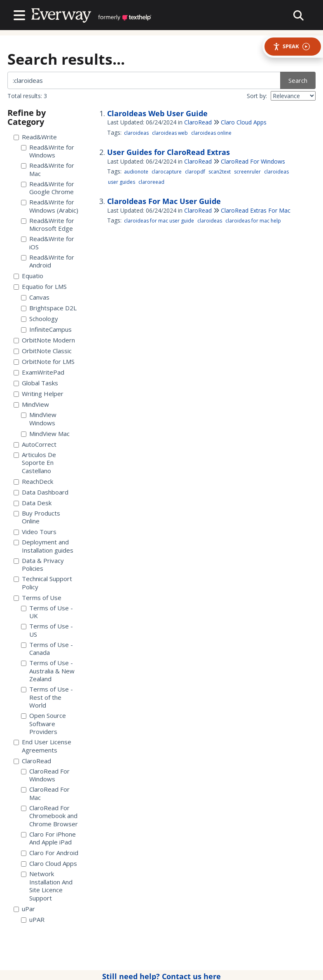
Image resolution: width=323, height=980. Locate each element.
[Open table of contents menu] (21, 14)
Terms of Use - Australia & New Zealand (48, 671)
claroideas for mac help (253, 221)
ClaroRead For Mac (45, 794)
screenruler (247, 172)
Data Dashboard (41, 492)
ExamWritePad (39, 372)
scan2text (220, 172)
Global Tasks (36, 383)
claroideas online (211, 133)
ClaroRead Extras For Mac (256, 210)
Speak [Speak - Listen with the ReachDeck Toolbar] (291, 46)
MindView (31, 404)
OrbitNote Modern (44, 340)
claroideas (136, 133)
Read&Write (35, 137)
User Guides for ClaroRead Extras (169, 152)
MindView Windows (39, 419)
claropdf (195, 172)
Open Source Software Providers (43, 724)
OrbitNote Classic (43, 351)
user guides (122, 182)
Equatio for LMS (40, 287)
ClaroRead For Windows (45, 775)
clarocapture (167, 172)
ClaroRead (32, 761)
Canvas (35, 297)
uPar (24, 909)
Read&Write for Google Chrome (48, 188)
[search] (144, 80)
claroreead (151, 182)
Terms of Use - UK (47, 612)
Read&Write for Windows (48, 151)
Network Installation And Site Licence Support (47, 886)
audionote (136, 172)
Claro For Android (50, 853)
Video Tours (35, 532)
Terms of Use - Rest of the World (47, 697)
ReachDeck (33, 482)
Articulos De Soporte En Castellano (35, 463)
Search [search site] (298, 80)
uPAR (33, 920)
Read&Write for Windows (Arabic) (50, 206)
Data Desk (33, 503)
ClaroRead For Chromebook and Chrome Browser (49, 816)
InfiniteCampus (46, 329)
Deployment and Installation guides (43, 546)
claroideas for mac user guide (159, 221)
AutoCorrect (35, 444)
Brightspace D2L (49, 308)
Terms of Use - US (47, 630)
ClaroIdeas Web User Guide (157, 113)
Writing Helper (39, 394)
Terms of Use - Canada (47, 649)
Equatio (28, 276)
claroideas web (170, 133)
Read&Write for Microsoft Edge (48, 225)
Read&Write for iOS (48, 243)
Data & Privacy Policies (39, 565)
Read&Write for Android (48, 261)
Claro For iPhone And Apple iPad (48, 838)
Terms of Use (37, 598)
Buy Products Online (37, 517)
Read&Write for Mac (48, 170)
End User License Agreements (42, 746)
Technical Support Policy (43, 583)
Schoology (40, 319)
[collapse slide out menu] (298, 15)
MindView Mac (45, 434)
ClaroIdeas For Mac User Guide (164, 201)
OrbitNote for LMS (44, 362)
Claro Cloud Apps (49, 864)
